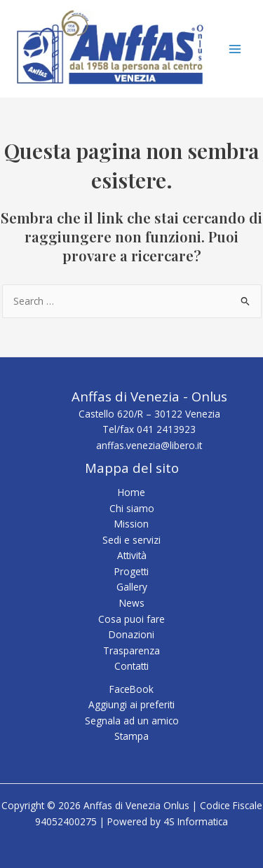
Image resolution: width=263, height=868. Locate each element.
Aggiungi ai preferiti (131, 704)
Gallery (132, 587)
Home (131, 492)
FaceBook (131, 689)
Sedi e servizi (131, 540)
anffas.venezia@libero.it (149, 445)
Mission (131, 524)
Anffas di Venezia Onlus (19, 87)
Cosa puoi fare (131, 619)
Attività (132, 555)
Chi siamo (132, 508)
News (132, 603)
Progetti (131, 571)
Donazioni (131, 634)
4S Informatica (196, 821)
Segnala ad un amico (132, 721)
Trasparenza (131, 650)
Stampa (131, 736)
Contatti (131, 666)
